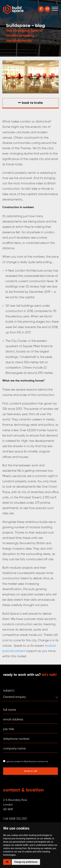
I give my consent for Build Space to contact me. (27, 762)
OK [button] (7, 862)
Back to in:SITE (31, 103)
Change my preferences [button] (26, 862)
